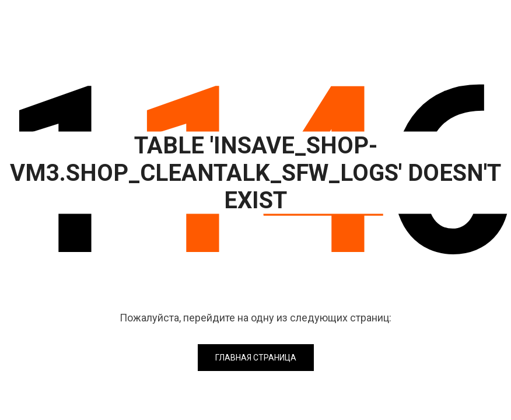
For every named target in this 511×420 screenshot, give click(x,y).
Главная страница (256, 358)
